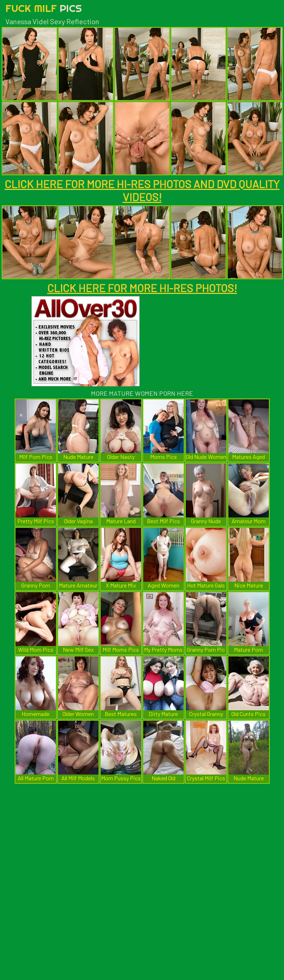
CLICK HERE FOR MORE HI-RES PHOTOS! (142, 288)
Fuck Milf (44, 8)
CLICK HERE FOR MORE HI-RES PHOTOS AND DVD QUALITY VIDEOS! (142, 190)
